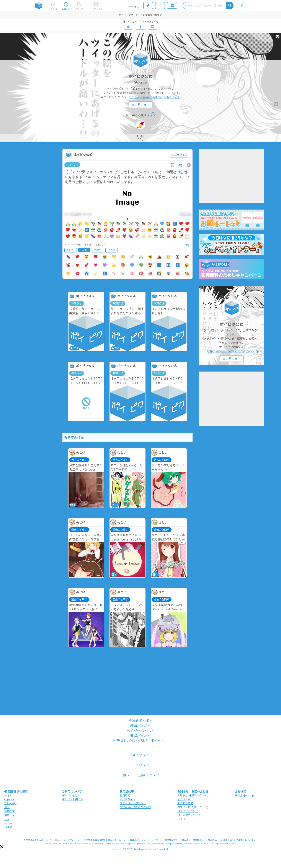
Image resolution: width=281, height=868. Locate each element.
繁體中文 (10, 815)
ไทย (7, 819)
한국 (7, 807)
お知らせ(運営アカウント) (193, 795)
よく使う (71, 250)
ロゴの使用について (189, 815)
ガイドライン (127, 799)
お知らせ (72, 165)
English (9, 795)
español (9, 799)
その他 (112, 250)
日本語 (8, 827)
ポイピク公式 (140, 76)
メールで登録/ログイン (141, 775)
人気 (84, 250)
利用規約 (125, 795)
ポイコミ (183, 819)
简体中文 (10, 811)
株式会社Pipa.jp (244, 795)
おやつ (98, 250)
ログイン (140, 755)
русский (9, 823)
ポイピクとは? (71, 795)
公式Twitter (185, 799)
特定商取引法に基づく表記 (135, 807)
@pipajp (142, 83)
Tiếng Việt (10, 803)
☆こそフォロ (140, 105)
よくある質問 (185, 803)
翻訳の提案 (21, 791)
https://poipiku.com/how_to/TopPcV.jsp (155, 97)
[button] (2, 847)
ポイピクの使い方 (72, 799)
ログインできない (188, 811)
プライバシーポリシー (133, 803)
